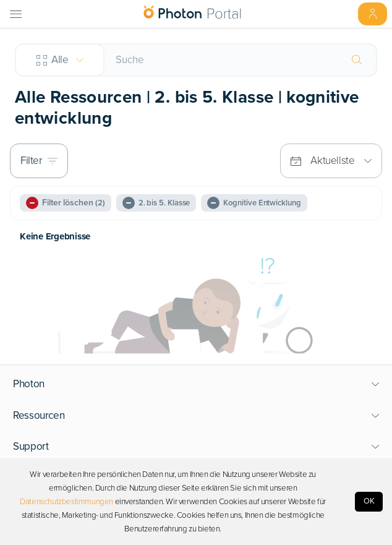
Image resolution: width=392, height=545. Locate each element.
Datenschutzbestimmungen (66, 502)
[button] (196, 384)
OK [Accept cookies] (369, 501)
